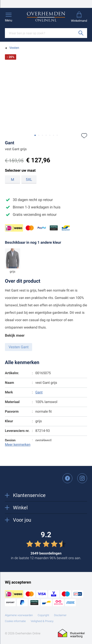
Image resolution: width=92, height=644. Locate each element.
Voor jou (18, 520)
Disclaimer (60, 615)
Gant (10, 143)
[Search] (46, 33)
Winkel (16, 508)
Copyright (43, 615)
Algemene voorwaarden (19, 615)
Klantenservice (25, 495)
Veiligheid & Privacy (42, 621)
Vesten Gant (19, 347)
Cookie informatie (15, 621)
